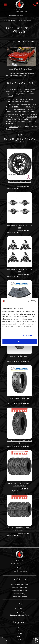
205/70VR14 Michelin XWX (20, 398)
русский (20, 630)
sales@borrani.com (20, 571)
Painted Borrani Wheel (19, 584)
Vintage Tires (20, 612)
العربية (19, 633)
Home (3, 20)
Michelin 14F (13, 127)
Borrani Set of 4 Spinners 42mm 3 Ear (19, 270)
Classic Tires (19, 609)
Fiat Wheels (12, 20)
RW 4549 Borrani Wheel (17, 75)
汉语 (20, 639)
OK (19, 342)
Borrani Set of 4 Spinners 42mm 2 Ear (19, 226)
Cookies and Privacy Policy (19, 615)
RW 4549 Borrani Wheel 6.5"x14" (19, 182)
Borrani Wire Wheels (19, 597)
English (20, 627)
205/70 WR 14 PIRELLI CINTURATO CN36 (21, 118)
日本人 (19, 636)
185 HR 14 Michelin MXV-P (19, 356)
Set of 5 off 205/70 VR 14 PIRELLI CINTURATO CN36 (19, 529)
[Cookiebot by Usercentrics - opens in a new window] (28, 301)
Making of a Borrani (19, 587)
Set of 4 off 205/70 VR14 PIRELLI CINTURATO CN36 (20, 484)
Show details (28, 335)
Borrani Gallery (19, 594)
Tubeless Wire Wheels (19, 591)
